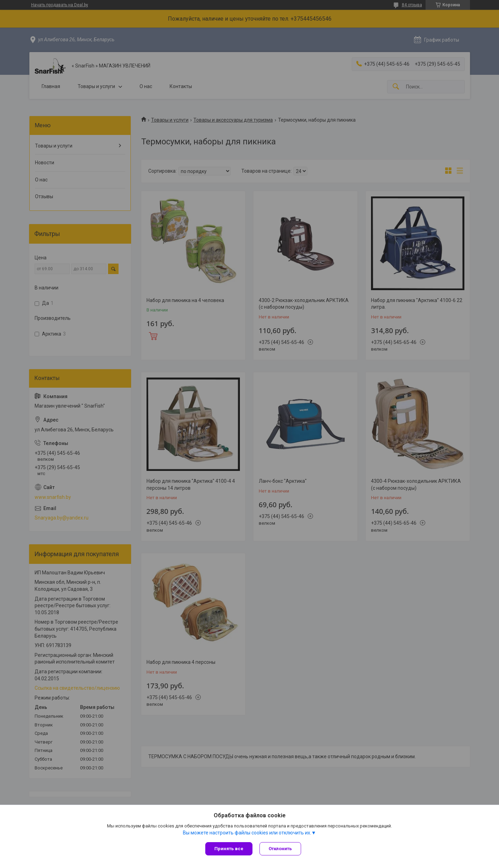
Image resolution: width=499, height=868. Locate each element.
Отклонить (280, 849)
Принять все (229, 849)
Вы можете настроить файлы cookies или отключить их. (247, 833)
